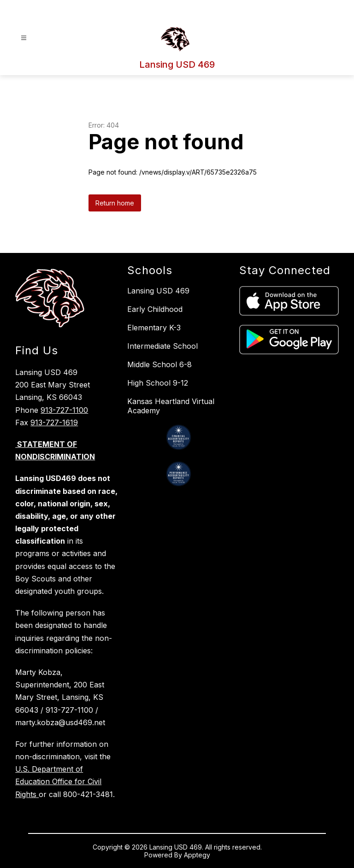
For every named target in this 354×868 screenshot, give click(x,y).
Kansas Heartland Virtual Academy (171, 406)
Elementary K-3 (154, 328)
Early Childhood (155, 309)
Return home (115, 203)
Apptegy (197, 855)
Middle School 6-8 (159, 364)
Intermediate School (162, 346)
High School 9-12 (158, 383)
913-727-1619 (54, 422)
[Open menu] (24, 38)
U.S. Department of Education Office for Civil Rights (58, 781)
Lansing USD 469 (158, 291)
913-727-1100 (64, 410)
